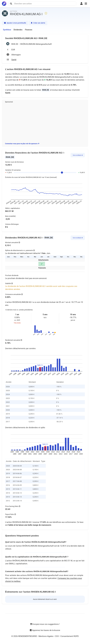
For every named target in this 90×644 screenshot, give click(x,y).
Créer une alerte (38, 23)
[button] (86, 4)
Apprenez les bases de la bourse (45, 630)
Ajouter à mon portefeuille (15, 23)
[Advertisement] (45, 122)
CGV (57, 636)
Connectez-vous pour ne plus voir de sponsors (22, 144)
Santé (8, 93)
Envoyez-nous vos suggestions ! (45, 624)
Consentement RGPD (70, 636)
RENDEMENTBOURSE (28, 636)
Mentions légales (46, 636)
